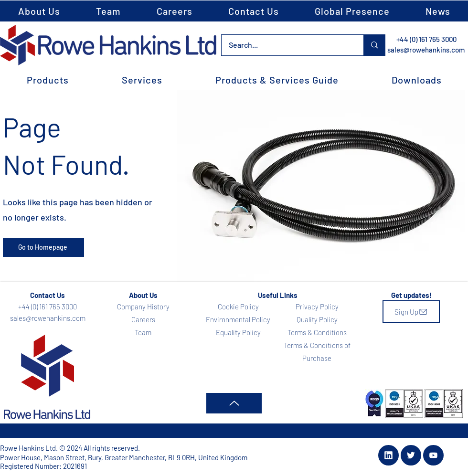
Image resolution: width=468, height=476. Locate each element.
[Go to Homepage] (43, 247)
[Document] (388, 455)
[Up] (234, 403)
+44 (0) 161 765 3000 (426, 39)
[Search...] (286, 45)
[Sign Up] (411, 312)
